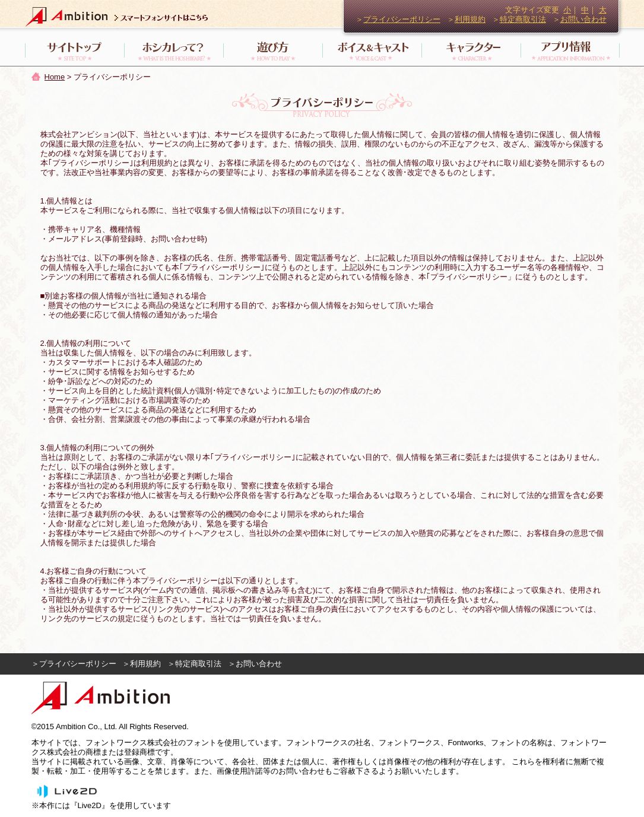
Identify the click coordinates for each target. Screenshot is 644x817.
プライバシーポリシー (402, 19)
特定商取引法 (523, 19)
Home (55, 77)
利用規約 (470, 19)
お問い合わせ (583, 19)
